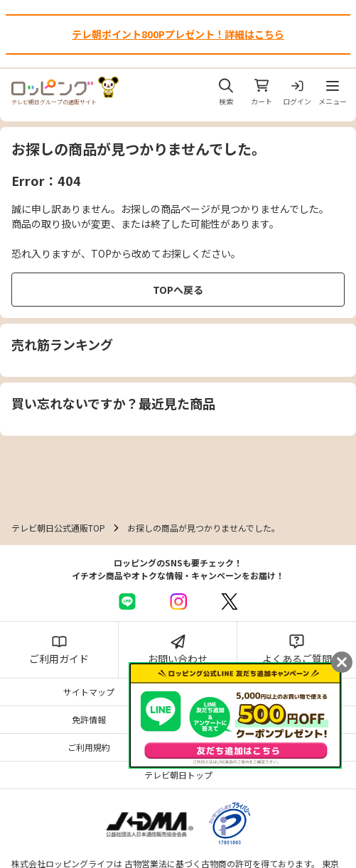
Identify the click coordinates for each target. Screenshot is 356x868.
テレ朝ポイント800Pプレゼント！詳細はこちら (178, 34)
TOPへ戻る (178, 290)
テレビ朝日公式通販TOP (58, 528)
